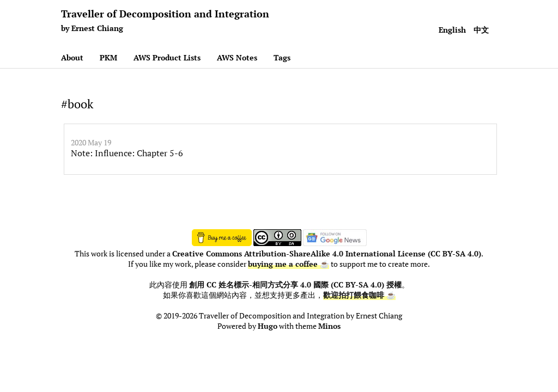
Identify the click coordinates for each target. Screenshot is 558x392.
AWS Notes (237, 57)
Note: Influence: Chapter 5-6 (127, 153)
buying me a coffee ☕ (289, 264)
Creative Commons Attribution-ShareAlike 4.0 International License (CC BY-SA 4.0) (327, 254)
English (452, 30)
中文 (481, 30)
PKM (108, 57)
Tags (282, 57)
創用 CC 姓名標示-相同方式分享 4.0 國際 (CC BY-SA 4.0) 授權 (295, 285)
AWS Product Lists (167, 57)
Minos (329, 326)
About (72, 57)
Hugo (268, 326)
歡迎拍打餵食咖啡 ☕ (359, 295)
